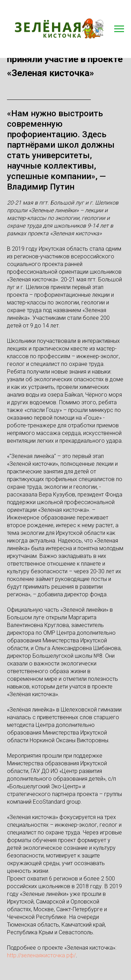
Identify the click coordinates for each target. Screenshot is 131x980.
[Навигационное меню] (119, 29)
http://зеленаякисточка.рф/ (41, 955)
